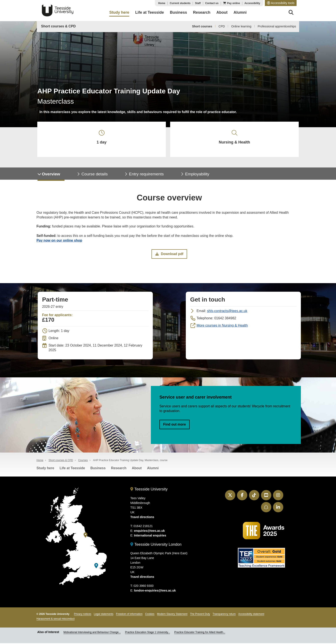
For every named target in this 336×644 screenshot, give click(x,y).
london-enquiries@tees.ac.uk (155, 592)
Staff (198, 3)
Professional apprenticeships (277, 26)
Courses (83, 461)
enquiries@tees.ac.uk (149, 532)
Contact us (212, 3)
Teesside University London (156, 545)
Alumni (153, 469)
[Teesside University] (85, 536)
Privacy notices (83, 615)
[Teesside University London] (96, 567)
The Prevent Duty (200, 615)
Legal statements (104, 615)
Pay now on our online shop (59, 241)
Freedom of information (129, 615)
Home (162, 3)
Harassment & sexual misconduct (55, 620)
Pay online (234, 3)
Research (119, 469)
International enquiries (150, 536)
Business (98, 469)
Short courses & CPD (58, 26)
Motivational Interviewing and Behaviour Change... (92, 633)
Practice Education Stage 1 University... (147, 633)
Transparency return (224, 615)
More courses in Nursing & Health (222, 326)
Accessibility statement (251, 615)
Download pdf (169, 255)
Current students (180, 3)
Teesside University (58, 10)
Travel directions (142, 518)
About (137, 469)
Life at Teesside (72, 469)
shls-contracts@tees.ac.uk (227, 312)
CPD (222, 26)
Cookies (150, 615)
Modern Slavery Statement (172, 615)
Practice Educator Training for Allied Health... (200, 633)
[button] (281, 3)
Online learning (241, 26)
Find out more (175, 425)
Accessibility (252, 3)
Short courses (202, 26)
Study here (45, 469)
